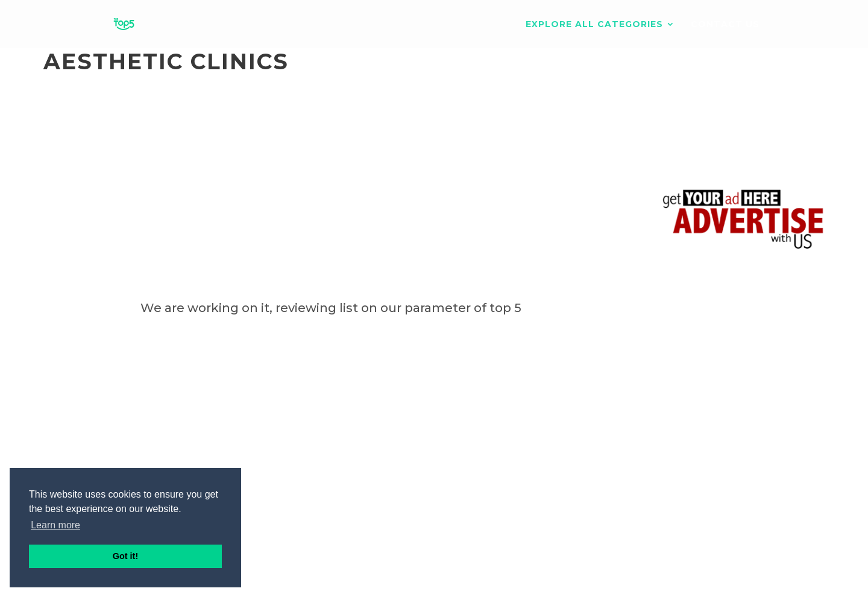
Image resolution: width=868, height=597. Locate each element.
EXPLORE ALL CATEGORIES (594, 25)
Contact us (725, 25)
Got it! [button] (125, 556)
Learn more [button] (55, 525)
